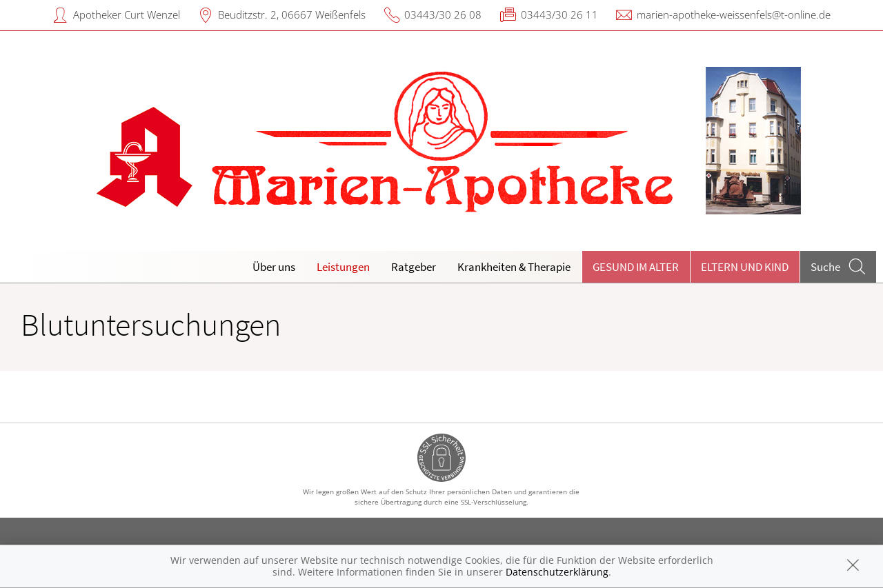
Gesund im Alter (636, 267)
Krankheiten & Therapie (514, 267)
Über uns (274, 267)
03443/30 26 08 (443, 14)
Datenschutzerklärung (557, 572)
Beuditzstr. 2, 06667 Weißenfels (292, 14)
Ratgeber (414, 267)
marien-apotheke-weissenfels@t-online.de (734, 14)
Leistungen (343, 267)
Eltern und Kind (745, 267)
